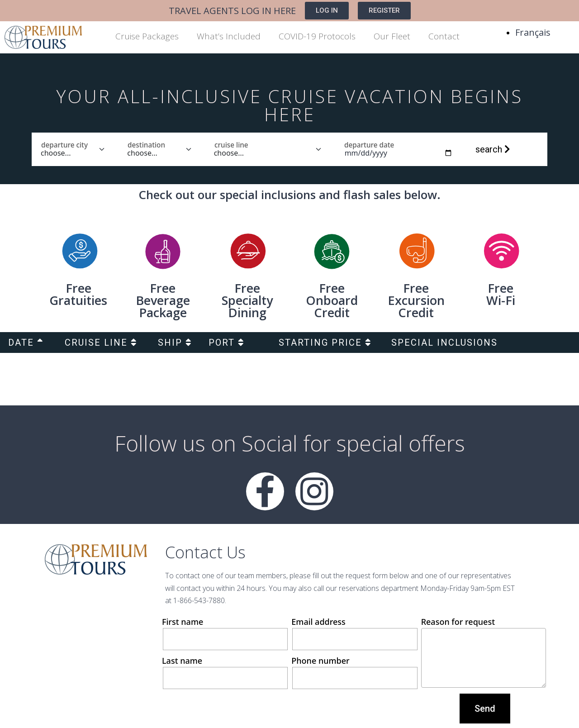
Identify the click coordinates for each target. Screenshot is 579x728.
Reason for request (484, 652)
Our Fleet (392, 36)
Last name (224, 672)
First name (224, 633)
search (493, 149)
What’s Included (229, 36)
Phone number (354, 672)
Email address (354, 633)
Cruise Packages (147, 36)
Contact (444, 36)
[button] (327, 11)
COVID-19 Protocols (317, 36)
